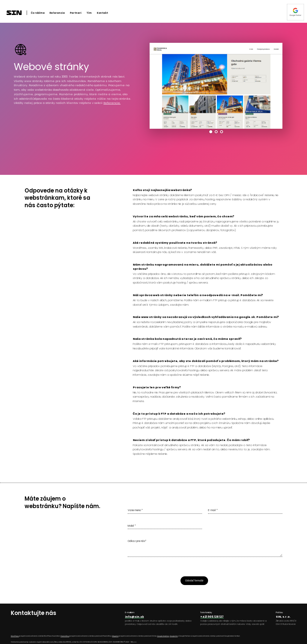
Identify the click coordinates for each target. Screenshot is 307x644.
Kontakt (102, 13)
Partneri (76, 13)
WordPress (15, 636)
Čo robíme (38, 13)
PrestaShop (65, 636)
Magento (115, 636)
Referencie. (112, 103)
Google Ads (174, 636)
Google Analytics (163, 636)
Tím (89, 13)
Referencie (57, 13)
